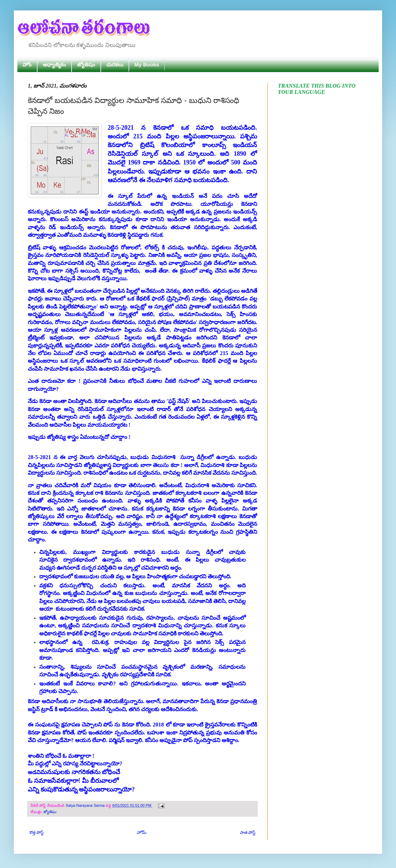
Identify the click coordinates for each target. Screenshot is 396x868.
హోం (27, 65)
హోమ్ (142, 833)
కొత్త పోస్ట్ (36, 833)
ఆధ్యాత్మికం (54, 65)
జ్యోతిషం (86, 65)
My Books (147, 65)
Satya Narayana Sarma (86, 805)
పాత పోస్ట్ (248, 833)
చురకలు (115, 65)
